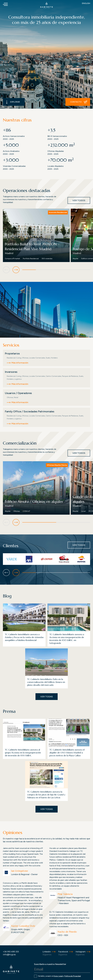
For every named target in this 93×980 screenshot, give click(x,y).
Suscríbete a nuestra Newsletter (50, 964)
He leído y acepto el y (59, 976)
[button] (16, 270)
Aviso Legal (58, 976)
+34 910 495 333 (11, 952)
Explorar (13, 102)
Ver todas (47, 697)
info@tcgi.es (9, 955)
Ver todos (79, 200)
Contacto (79, 102)
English (86, 3)
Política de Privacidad (73, 976)
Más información (20, 363)
